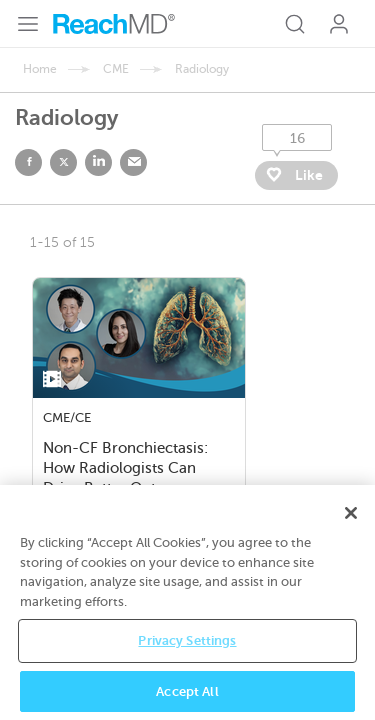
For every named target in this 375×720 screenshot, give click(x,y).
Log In (339, 24)
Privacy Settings (187, 656)
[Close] (351, 529)
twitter (63, 162)
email (133, 162)
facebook (28, 162)
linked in (98, 162)
